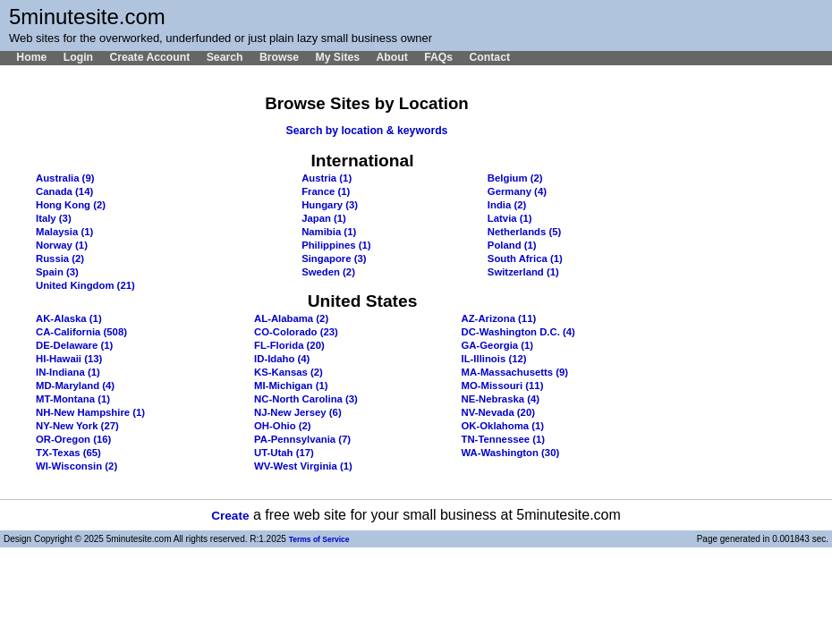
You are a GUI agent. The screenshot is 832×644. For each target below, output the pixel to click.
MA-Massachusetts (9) (515, 372)
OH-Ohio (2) (283, 426)
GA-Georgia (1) (498, 345)
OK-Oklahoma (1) (503, 426)
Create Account (149, 57)
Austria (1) (327, 178)
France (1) (326, 191)
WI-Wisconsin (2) (76, 466)
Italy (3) (54, 218)
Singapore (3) (334, 258)
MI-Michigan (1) (291, 386)
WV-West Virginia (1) (303, 466)
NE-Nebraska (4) (501, 399)
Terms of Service (319, 539)
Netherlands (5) (524, 232)
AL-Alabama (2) (291, 318)
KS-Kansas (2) (289, 372)
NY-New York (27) (77, 426)
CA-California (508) (81, 332)
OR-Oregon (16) (73, 439)
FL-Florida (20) (289, 345)
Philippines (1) (336, 245)
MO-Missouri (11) (503, 386)
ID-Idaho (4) (282, 359)
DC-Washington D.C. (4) (518, 332)
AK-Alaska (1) (69, 318)
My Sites (337, 57)
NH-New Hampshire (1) (90, 412)
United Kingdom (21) (85, 285)
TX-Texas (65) (68, 453)
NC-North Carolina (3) (306, 399)
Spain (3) (57, 272)
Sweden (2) (328, 272)
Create (230, 516)
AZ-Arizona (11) (499, 318)
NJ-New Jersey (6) (298, 412)
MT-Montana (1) (73, 399)
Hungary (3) (330, 205)
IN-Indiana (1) (68, 372)
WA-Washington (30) (511, 453)
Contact (489, 57)
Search (225, 57)
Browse (279, 57)
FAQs (438, 57)
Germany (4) (517, 191)
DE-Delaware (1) (74, 345)
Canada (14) (64, 191)
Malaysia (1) (64, 232)
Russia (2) (60, 258)
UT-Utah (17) (284, 453)
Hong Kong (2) (71, 205)
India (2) (507, 205)
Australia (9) (65, 178)
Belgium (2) (515, 178)
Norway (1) (62, 245)
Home (31, 57)
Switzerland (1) (523, 272)
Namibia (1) (329, 232)
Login (78, 57)
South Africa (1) (525, 258)
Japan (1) (324, 218)
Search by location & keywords (367, 131)
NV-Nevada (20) (498, 412)
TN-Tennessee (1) (504, 439)
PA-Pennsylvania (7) (302, 439)
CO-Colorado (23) (296, 332)
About (391, 57)
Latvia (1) (510, 218)
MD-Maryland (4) (75, 386)
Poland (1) (512, 245)
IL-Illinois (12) (494, 359)
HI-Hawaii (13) (69, 359)
